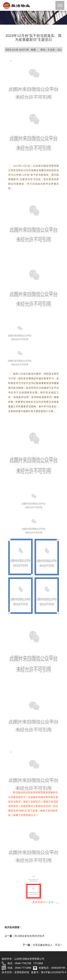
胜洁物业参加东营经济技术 (29, 936)
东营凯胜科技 (22, 972)
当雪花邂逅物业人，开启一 (48, 945)
